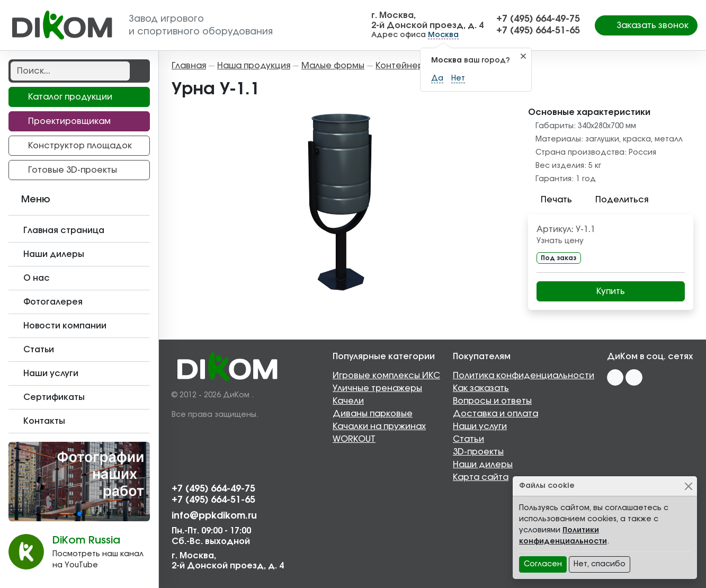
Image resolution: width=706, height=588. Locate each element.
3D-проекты (478, 452)
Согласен (543, 564)
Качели (348, 401)
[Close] (688, 486)
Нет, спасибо (600, 564)
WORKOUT (354, 439)
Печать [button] (550, 200)
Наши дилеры (483, 465)
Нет (458, 78)
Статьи (468, 439)
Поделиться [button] (615, 200)
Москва (443, 35)
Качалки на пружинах (379, 426)
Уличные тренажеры (377, 388)
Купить (611, 291)
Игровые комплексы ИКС (386, 376)
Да (437, 78)
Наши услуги (480, 426)
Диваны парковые (373, 414)
